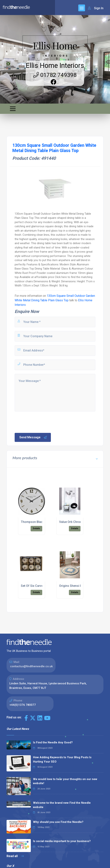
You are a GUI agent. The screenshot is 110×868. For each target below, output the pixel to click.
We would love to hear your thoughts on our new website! (65, 781)
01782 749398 (55, 75)
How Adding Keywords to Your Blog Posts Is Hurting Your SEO (62, 759)
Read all (15, 856)
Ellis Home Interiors (55, 66)
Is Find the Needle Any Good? (53, 742)
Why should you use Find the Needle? (58, 822)
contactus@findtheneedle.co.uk (31, 666)
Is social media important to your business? (62, 841)
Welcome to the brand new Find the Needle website (62, 805)
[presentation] (43, 422)
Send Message (33, 437)
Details (36, 528)
